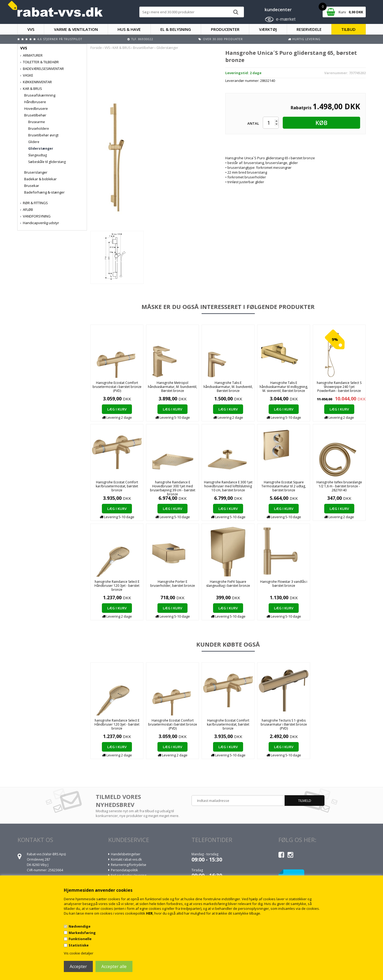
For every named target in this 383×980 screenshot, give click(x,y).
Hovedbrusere (36, 108)
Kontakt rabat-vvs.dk (126, 859)
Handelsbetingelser (126, 854)
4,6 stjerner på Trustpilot (60, 39)
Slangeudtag (38, 155)
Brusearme (37, 122)
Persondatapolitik (124, 870)
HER (149, 913)
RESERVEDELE (309, 29)
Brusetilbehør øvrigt (43, 135)
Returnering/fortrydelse (129, 865)
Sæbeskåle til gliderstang (47, 162)
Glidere (34, 142)
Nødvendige (80, 926)
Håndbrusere (35, 102)
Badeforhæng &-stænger (44, 192)
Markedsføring (82, 933)
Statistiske (79, 945)
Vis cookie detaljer (79, 953)
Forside (96, 48)
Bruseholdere (39, 129)
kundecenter (278, 10)
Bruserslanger (36, 172)
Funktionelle (80, 939)
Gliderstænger (41, 148)
